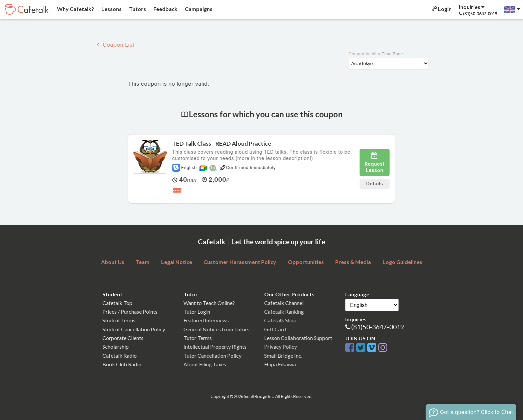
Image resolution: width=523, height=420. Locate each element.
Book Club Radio (122, 364)
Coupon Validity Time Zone (376, 54)
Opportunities (306, 262)
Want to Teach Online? (209, 303)
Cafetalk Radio (120, 355)
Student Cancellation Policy (134, 329)
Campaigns (198, 9)
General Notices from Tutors (216, 329)
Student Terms (119, 320)
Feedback (165, 9)
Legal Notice (177, 262)
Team (143, 262)
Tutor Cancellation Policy (212, 355)
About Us (113, 262)
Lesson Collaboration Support (298, 338)
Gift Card (275, 329)
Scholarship (116, 346)
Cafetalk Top (117, 303)
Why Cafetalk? (75, 9)
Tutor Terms (198, 338)
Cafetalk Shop (280, 320)
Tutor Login (197, 311)
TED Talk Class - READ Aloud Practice (222, 143)
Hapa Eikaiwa (280, 364)
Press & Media (353, 262)
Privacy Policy (281, 346)
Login (441, 9)
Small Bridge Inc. (283, 355)
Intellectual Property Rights (215, 346)
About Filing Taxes (205, 364)
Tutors (137, 9)
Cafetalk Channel (284, 303)
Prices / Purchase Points (130, 311)
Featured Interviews (206, 320)
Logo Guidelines (402, 262)
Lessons (111, 9)
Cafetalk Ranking (284, 311)
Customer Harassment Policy (240, 262)
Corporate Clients (123, 338)
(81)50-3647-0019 (378, 327)
